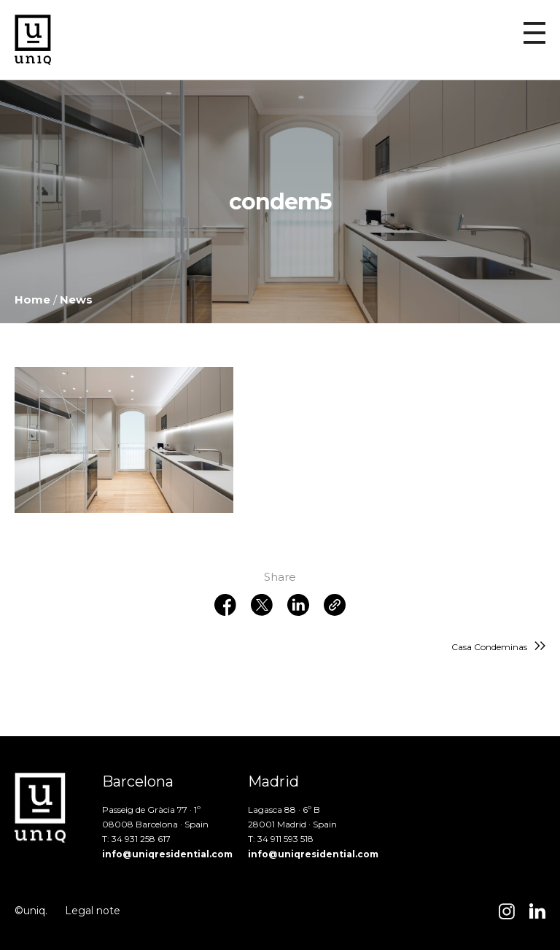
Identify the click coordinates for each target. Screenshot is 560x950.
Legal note (93, 911)
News (76, 300)
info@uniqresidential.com (167, 854)
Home (32, 300)
